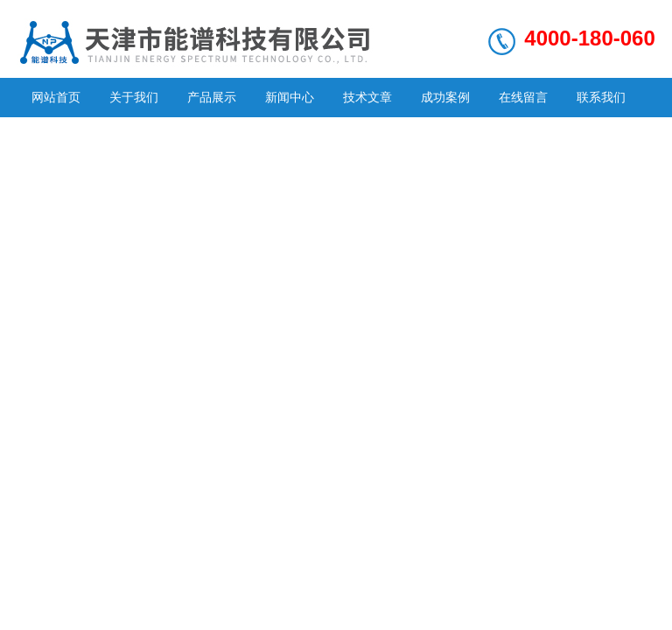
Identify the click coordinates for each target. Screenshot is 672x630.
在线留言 (523, 97)
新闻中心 (290, 97)
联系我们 (601, 97)
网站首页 (56, 97)
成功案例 (445, 97)
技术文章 (367, 97)
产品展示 (212, 97)
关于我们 (134, 97)
